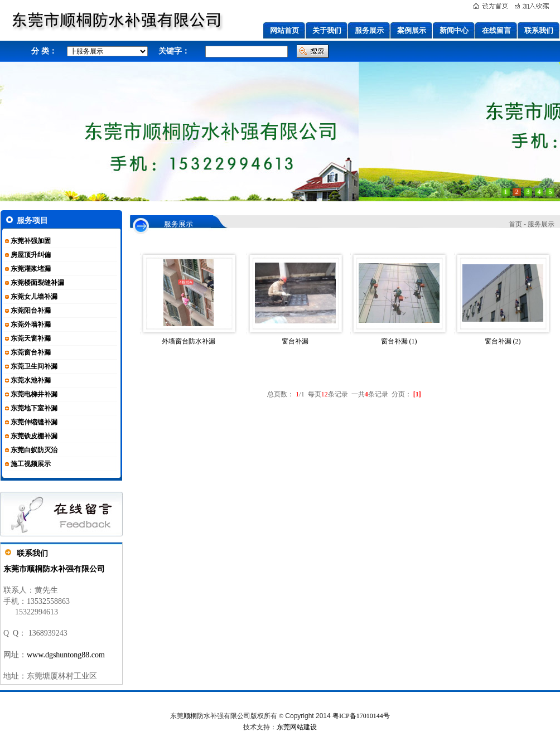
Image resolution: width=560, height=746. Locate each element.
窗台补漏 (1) (399, 341)
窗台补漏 (295, 341)
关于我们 (327, 30)
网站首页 (284, 30)
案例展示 (412, 30)
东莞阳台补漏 (31, 311)
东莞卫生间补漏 (34, 366)
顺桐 (190, 716)
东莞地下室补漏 (34, 408)
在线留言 (496, 30)
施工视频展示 (31, 464)
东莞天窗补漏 (31, 338)
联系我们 (539, 30)
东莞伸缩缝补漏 (34, 422)
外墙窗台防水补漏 (189, 341)
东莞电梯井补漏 (34, 394)
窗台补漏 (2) (503, 341)
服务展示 (369, 30)
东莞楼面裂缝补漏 (37, 283)
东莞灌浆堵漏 (31, 269)
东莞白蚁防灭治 (34, 450)
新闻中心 (454, 30)
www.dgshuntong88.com (66, 655)
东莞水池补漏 (31, 380)
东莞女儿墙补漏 (34, 297)
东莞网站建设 (297, 727)
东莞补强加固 (31, 241)
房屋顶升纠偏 (31, 255)
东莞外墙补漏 (31, 324)
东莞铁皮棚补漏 (34, 436)
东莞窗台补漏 (31, 352)
